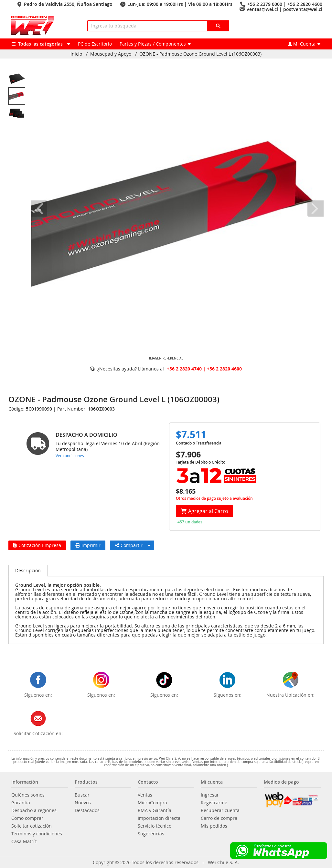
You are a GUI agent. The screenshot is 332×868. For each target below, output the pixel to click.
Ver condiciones (70, 455)
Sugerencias (151, 834)
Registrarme (214, 803)
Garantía (21, 803)
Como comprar (27, 818)
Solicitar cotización (32, 826)
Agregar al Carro (204, 511)
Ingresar (210, 795)
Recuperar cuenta (220, 810)
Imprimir (88, 545)
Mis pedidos (214, 826)
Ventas (145, 795)
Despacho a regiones (34, 810)
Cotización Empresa (37, 545)
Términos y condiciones (37, 834)
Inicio (76, 54)
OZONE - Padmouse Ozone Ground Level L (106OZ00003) (200, 54)
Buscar (82, 795)
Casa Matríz (24, 841)
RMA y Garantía (155, 810)
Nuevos (83, 803)
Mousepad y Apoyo (111, 54)
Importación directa (159, 818)
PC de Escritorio (95, 44)
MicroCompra (152, 803)
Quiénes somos (28, 795)
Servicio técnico (155, 826)
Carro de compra (219, 818)
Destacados (87, 810)
